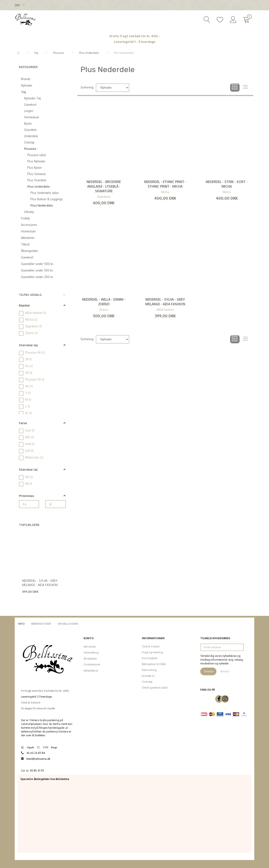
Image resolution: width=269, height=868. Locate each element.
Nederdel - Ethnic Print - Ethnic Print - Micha (165, 184)
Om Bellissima (68, 624)
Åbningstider (41, 624)
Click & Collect (151, 646)
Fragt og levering (152, 652)
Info (21, 624)
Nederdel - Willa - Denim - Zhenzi (104, 302)
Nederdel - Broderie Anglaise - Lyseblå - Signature (104, 186)
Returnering (149, 670)
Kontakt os (148, 676)
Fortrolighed (150, 658)
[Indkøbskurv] (247, 19)
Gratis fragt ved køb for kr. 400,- (135, 36)
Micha (165, 192)
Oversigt (147, 682)
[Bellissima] (25, 19)
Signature (104, 197)
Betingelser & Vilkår (154, 664)
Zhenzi (104, 310)
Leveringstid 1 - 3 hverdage (135, 42)
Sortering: (87, 87)
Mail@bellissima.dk (38, 759)
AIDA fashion (165, 310)
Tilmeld (208, 671)
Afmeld (225, 671)
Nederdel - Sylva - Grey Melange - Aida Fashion (40, 583)
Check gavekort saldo (155, 688)
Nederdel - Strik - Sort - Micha (227, 184)
